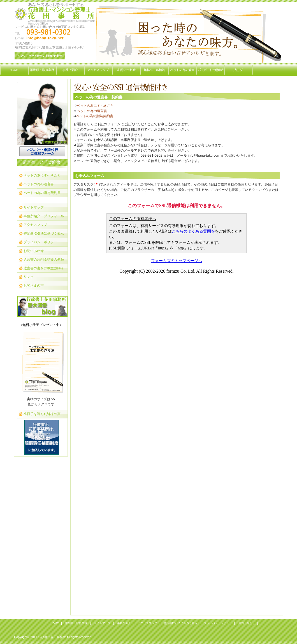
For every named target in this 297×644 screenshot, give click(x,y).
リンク (29, 277)
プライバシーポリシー (40, 242)
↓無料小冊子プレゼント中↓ (41, 325)
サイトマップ (34, 207)
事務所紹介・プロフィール (44, 216)
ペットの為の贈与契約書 (42, 193)
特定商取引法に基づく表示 (44, 233)
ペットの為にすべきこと (42, 175)
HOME (55, 623)
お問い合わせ (247, 623)
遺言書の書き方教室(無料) (43, 268)
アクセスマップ (35, 225)
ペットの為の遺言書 (39, 184)
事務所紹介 (124, 623)
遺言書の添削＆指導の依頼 (44, 260)
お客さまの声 (34, 286)
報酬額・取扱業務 (76, 623)
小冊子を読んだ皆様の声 (42, 414)
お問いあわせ (34, 251)
